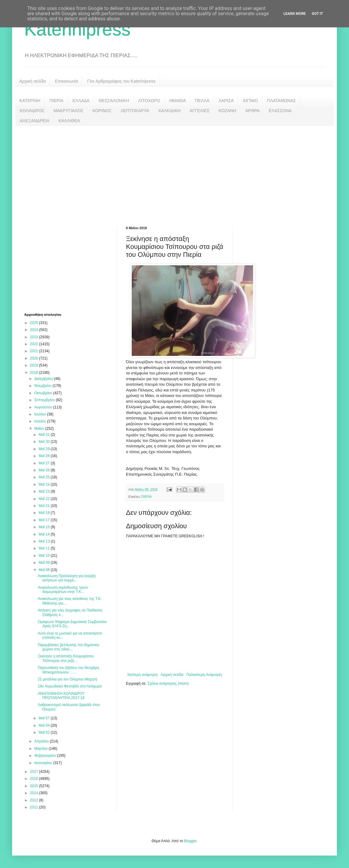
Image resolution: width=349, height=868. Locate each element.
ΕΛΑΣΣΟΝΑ (280, 111)
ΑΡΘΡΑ (252, 111)
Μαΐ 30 (45, 442)
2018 (35, 373)
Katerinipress (77, 29)
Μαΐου (40, 429)
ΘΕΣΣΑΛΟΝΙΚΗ (114, 101)
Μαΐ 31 (45, 435)
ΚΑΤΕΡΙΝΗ (30, 101)
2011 (35, 807)
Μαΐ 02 (45, 732)
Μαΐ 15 (45, 527)
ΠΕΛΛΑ (202, 101)
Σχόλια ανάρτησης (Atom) (168, 684)
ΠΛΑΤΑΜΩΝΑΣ (281, 101)
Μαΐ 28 (45, 456)
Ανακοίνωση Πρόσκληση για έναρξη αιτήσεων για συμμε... (66, 578)
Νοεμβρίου (44, 386)
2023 (35, 337)
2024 (35, 330)
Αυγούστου (44, 407)
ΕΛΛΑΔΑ (81, 101)
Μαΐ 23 (45, 491)
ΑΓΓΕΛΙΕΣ (200, 111)
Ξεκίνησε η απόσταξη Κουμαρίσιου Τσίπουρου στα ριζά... (66, 658)
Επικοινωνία (66, 81)
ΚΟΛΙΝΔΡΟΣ (32, 111)
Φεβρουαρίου (46, 756)
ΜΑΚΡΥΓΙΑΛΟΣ (68, 111)
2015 (35, 786)
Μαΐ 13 (45, 541)
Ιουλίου (41, 414)
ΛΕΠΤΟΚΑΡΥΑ (135, 111)
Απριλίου (42, 741)
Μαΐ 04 (45, 725)
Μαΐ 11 (45, 548)
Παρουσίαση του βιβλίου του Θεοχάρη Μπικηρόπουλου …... (68, 670)
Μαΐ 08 (45, 570)
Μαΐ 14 (45, 534)
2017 (35, 772)
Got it (317, 14)
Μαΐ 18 (45, 513)
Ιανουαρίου (44, 763)
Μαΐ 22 (45, 499)
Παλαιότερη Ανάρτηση (204, 675)
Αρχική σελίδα (33, 81)
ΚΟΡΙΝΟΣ (102, 111)
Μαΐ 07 (45, 718)
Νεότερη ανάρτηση (142, 675)
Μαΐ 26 (45, 470)
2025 (35, 323)
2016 (35, 779)
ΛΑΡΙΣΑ (226, 101)
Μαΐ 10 (45, 556)
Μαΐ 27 (45, 463)
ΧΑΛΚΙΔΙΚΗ (169, 111)
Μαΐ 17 (45, 520)
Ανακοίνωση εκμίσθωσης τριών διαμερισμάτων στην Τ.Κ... (63, 590)
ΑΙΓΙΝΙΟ (250, 101)
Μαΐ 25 (45, 477)
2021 (35, 351)
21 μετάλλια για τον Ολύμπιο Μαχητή (67, 679)
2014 (35, 793)
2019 (35, 365)
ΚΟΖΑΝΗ (227, 111)
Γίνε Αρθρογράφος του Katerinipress (121, 81)
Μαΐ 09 (45, 563)
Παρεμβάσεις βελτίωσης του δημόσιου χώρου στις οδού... (68, 647)
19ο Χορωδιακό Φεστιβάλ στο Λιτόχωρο (70, 686)
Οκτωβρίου (44, 393)
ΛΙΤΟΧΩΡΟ (149, 101)
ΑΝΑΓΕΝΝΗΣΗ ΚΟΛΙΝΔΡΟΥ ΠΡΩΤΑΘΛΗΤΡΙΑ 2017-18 (61, 696)
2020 (35, 358)
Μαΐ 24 (45, 484)
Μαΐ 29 (45, 449)
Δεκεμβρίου (44, 379)
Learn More (295, 14)
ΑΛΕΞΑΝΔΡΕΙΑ (35, 121)
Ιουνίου (41, 421)
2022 (35, 344)
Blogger (190, 841)
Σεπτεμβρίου (45, 400)
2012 (35, 800)
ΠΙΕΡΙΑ (56, 101)
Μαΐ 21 (45, 506)
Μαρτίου (42, 749)
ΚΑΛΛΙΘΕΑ (69, 121)
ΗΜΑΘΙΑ (178, 101)
